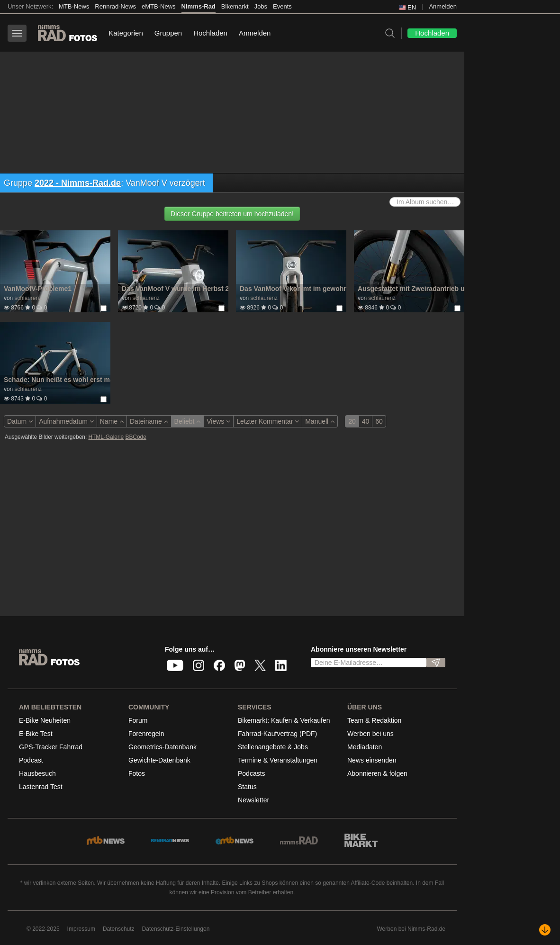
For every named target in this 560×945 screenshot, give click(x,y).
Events (282, 6)
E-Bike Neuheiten (45, 720)
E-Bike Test (36, 734)
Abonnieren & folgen (377, 773)
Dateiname (149, 421)
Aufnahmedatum (66, 421)
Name (112, 421)
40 (366, 421)
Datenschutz (119, 929)
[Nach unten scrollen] (545, 930)
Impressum (81, 929)
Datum (20, 421)
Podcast (31, 760)
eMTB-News (159, 6)
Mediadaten (365, 747)
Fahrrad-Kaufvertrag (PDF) (277, 734)
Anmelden (443, 6)
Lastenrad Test (41, 787)
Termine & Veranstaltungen (278, 760)
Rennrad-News (115, 6)
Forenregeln (146, 734)
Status (247, 787)
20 (352, 421)
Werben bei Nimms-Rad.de (411, 929)
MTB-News (74, 6)
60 (379, 421)
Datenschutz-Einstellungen (176, 929)
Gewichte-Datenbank (159, 760)
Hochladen (210, 33)
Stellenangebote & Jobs (273, 747)
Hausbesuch (37, 773)
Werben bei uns (370, 734)
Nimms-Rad (199, 6)
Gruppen (168, 33)
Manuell (320, 421)
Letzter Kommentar (268, 421)
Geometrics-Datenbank (163, 747)
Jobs (261, 6)
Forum (138, 720)
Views (218, 421)
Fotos (137, 773)
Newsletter (253, 800)
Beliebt (188, 421)
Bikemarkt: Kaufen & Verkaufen (284, 720)
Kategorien (126, 33)
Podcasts (252, 773)
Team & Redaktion (374, 720)
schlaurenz (28, 298)
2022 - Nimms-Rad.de (78, 183)
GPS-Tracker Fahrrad (51, 747)
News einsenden (372, 760)
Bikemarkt (235, 6)
